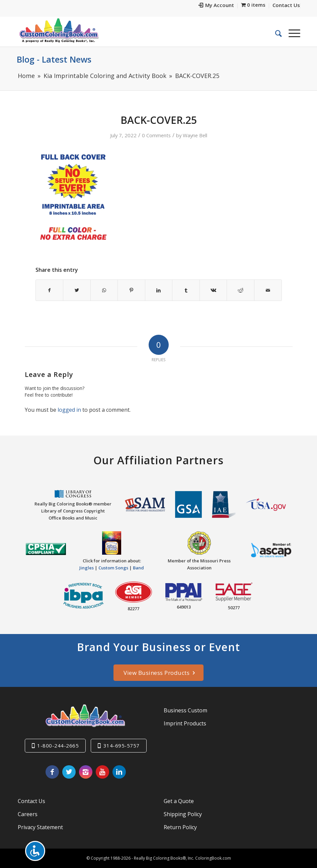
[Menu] (291, 33)
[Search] (275, 33)
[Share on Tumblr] (186, 290)
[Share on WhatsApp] (104, 290)
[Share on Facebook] (50, 290)
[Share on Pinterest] (131, 290)
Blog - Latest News (54, 59)
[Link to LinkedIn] (119, 772)
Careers (28, 814)
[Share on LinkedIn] (159, 290)
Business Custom (185, 710)
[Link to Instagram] (86, 772)
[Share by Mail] (268, 290)
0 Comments (156, 135)
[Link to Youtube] (102, 772)
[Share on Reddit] (241, 290)
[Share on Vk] (213, 290)
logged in (69, 410)
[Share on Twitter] (77, 290)
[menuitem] (216, 6)
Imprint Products (185, 723)
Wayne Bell (195, 135)
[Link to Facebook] (52, 772)
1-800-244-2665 (58, 745)
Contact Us (31, 801)
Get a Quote (179, 801)
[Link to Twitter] (69, 772)
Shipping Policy (183, 814)
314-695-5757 (122, 745)
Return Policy (180, 827)
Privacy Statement (40, 827)
